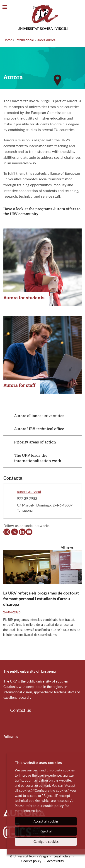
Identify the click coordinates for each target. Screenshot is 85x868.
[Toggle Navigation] (5, 7)
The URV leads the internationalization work (38, 458)
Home (8, 40)
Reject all (46, 831)
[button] (78, 560)
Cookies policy (31, 861)
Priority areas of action (35, 442)
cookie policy (53, 806)
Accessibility (56, 861)
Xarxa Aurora (46, 40)
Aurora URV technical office (39, 429)
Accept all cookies (46, 821)
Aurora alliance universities (39, 416)
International (25, 40)
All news (67, 547)
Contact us (21, 710)
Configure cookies (46, 842)
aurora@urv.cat (29, 492)
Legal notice (62, 856)
